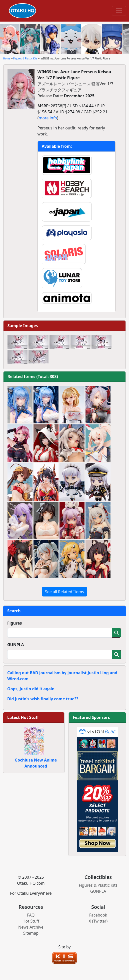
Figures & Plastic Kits (25, 58)
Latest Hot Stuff (23, 717)
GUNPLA (16, 645)
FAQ (31, 915)
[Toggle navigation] (119, 11)
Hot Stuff (31, 921)
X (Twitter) (98, 921)
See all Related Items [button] (64, 592)
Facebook (98, 915)
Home (7, 58)
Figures (15, 623)
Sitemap (31, 933)
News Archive (31, 927)
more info (48, 118)
